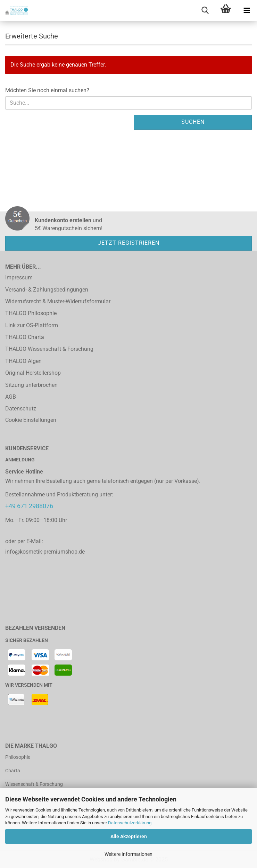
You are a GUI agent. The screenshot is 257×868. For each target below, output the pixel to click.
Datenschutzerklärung (130, 823)
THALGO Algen (23, 361)
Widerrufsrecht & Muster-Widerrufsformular (58, 301)
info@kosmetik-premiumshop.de (45, 552)
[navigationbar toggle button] (247, 10)
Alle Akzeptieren (129, 836)
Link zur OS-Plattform (32, 325)
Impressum (19, 277)
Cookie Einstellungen (31, 420)
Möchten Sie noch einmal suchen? (47, 90)
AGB (11, 397)
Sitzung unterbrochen (31, 385)
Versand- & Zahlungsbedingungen (47, 290)
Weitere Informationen (128, 854)
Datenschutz (21, 409)
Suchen (193, 122)
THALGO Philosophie (31, 313)
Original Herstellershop (33, 373)
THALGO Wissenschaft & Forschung (49, 349)
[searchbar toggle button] (205, 10)
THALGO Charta (25, 337)
